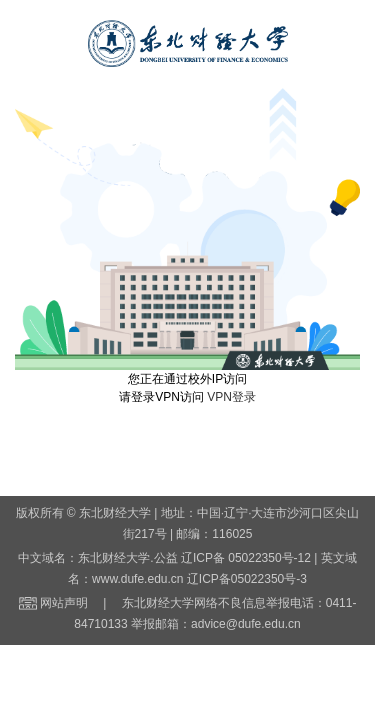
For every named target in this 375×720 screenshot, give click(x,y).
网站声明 (64, 603)
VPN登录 (231, 397)
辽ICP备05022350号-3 (247, 579)
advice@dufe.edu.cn (246, 624)
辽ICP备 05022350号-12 (246, 558)
